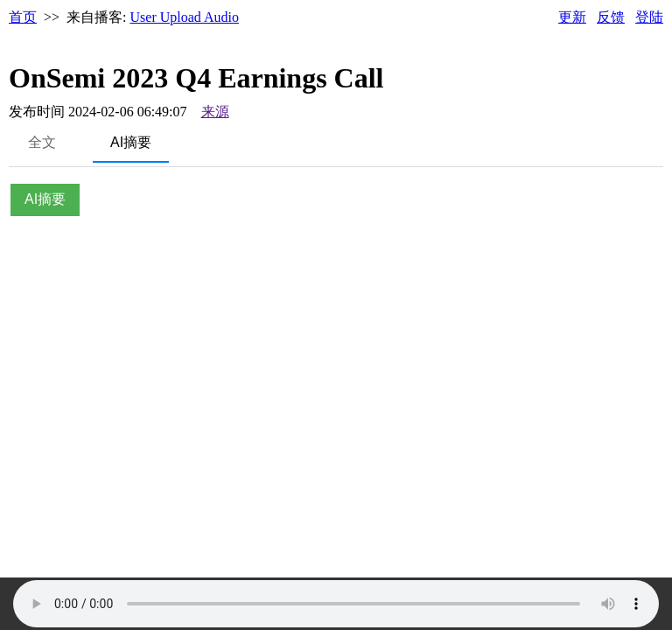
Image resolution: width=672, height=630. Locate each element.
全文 (42, 142)
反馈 (611, 17)
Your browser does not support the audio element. (336, 604)
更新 (572, 17)
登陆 (649, 17)
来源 (215, 112)
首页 (23, 17)
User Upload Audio (185, 17)
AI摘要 (131, 142)
